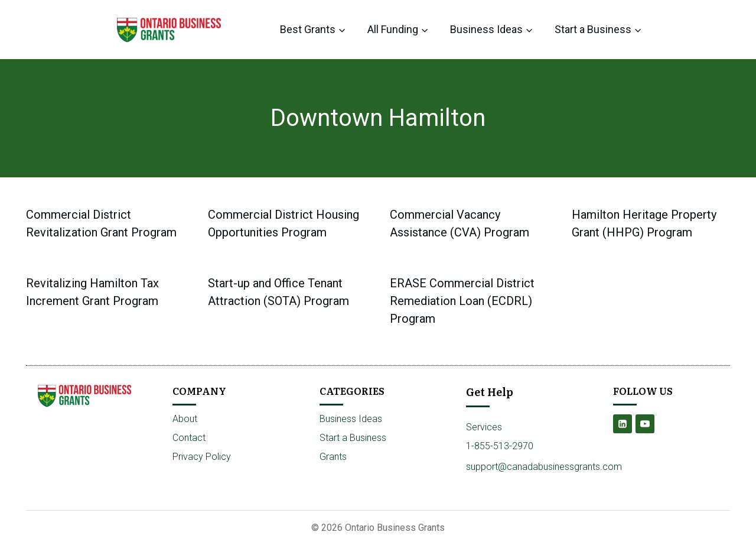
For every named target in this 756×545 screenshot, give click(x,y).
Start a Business (353, 438)
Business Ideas (351, 419)
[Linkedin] (623, 424)
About (185, 419)
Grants (333, 457)
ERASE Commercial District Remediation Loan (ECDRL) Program (462, 301)
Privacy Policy (202, 457)
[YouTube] (645, 424)
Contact (189, 438)
